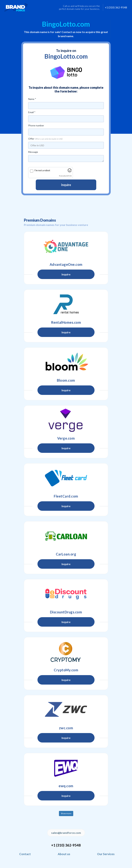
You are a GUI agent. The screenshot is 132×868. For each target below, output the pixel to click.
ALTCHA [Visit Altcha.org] (69, 176)
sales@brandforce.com (66, 833)
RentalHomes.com (66, 322)
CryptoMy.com (66, 670)
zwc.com (66, 728)
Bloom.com (66, 380)
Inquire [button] (66, 274)
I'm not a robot (42, 170)
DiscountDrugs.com (66, 612)
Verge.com (66, 438)
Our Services (106, 854)
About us (64, 854)
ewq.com (66, 786)
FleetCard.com (66, 496)
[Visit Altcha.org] (70, 171)
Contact (25, 854)
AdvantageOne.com (66, 264)
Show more (66, 813)
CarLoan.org (66, 554)
